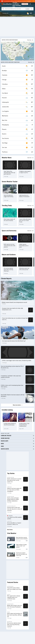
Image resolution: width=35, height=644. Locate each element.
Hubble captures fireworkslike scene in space (24, 246)
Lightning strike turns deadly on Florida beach (24, 196)
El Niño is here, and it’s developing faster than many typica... (12, 386)
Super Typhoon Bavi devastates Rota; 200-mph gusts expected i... (9, 173)
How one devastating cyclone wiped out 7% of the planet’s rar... (12, 367)
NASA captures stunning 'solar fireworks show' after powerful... (10, 246)
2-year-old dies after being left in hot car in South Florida (25, 221)
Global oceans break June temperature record (14, 302)
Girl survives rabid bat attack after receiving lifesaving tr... (8, 270)
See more (31, 62)
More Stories (10, 530)
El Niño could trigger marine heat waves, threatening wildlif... (17, 361)
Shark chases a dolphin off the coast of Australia (9, 220)
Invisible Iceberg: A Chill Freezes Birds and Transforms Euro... (24, 425)
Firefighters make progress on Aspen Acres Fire (25, 172)
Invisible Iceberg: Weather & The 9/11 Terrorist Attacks (10, 424)
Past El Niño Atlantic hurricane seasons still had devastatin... (13, 396)
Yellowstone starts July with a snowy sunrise (24, 269)
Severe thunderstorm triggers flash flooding (9, 196)
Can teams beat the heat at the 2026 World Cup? (14, 341)
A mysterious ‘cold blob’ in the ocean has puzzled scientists (11, 377)
